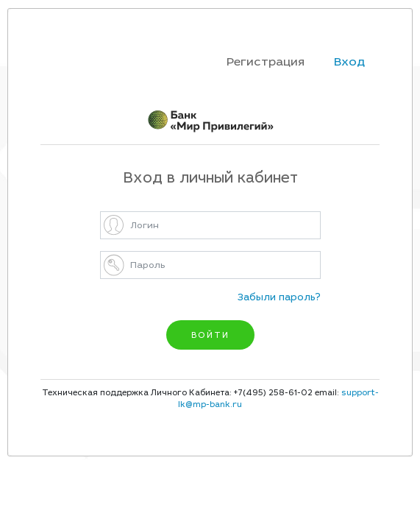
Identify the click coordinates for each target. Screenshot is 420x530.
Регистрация (266, 62)
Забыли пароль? (279, 297)
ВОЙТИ (210, 335)
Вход (349, 62)
